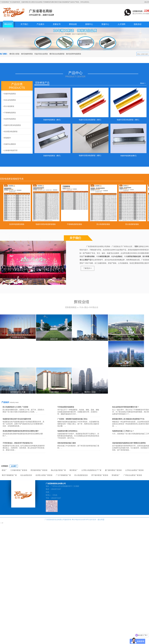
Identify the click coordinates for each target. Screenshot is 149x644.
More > (143, 83)
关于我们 (24, 24)
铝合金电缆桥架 (10, 100)
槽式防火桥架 (14, 54)
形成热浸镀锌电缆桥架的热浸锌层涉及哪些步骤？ (21, 431)
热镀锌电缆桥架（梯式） (53, 120)
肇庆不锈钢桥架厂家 (9, 475)
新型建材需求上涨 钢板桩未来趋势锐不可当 (128, 419)
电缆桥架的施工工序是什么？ (123, 431)
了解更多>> (88, 268)
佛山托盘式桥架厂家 (58, 470)
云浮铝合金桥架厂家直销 (134, 470)
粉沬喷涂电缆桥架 (11, 131)
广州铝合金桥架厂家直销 (133, 475)
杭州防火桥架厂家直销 (44, 475)
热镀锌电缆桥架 (10, 94)
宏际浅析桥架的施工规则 (67, 443)
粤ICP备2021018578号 (80, 520)
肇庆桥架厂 (74, 470)
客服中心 (105, 24)
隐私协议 (138, 24)
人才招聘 (121, 24)
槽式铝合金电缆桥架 (57, 54)
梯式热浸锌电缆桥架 (73, 54)
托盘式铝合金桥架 (41, 54)
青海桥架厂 (116, 475)
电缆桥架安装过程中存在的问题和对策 (17, 419)
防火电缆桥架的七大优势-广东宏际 (15, 407)
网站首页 (8, 24)
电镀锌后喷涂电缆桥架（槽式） (129, 120)
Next (146, 39)
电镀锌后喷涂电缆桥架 (13, 125)
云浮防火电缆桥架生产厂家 (91, 470)
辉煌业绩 (73, 24)
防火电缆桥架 (9, 106)
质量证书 (57, 24)
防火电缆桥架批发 (81, 475)
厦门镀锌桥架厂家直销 (113, 470)
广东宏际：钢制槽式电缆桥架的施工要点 (72, 419)
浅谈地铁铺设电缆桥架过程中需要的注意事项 (129, 443)
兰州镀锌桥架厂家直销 (19, 470)
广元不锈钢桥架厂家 (63, 475)
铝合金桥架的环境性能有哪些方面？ (126, 407)
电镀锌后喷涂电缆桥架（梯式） (91, 120)
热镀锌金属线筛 (10, 144)
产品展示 (40, 24)
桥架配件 (8, 138)
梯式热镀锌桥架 (27, 54)
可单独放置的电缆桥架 (66, 407)
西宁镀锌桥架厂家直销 (100, 475)
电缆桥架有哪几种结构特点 (67, 431)
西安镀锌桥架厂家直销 (39, 470)
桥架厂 (4, 470)
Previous (3, 39)
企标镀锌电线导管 (11, 150)
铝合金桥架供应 (26, 475)
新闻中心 (89, 24)
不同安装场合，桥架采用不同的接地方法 (18, 443)
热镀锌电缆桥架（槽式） (53, 156)
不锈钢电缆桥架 (10, 113)
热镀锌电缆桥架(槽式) (128, 156)
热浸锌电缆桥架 (10, 119)
